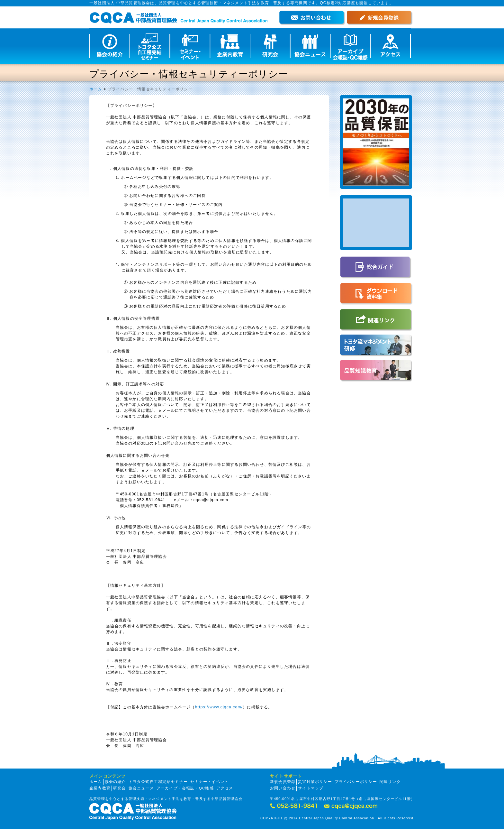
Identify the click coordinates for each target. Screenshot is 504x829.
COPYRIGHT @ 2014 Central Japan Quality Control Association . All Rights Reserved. (337, 818)
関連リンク (390, 782)
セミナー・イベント (209, 782)
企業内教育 (100, 788)
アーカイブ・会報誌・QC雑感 (185, 788)
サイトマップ (311, 788)
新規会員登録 (283, 782)
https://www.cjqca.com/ (219, 707)
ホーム (96, 89)
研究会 (120, 788)
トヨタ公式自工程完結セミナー (158, 782)
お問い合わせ (283, 788)
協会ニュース (141, 788)
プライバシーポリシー (356, 782)
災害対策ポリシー (315, 782)
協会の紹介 (115, 782)
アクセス (225, 788)
